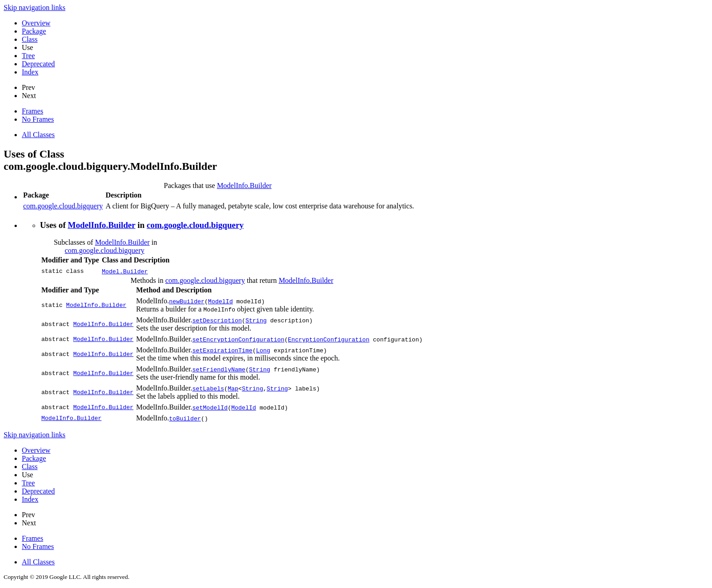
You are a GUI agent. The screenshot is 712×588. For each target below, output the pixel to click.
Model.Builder (125, 271)
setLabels (208, 388)
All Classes (38, 135)
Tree (28, 56)
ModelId (220, 301)
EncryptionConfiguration (329, 339)
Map (233, 388)
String (256, 320)
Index (30, 72)
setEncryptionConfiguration (238, 339)
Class (30, 39)
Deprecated (38, 64)
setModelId (210, 407)
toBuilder (185, 418)
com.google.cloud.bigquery (63, 206)
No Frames (38, 119)
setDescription (217, 320)
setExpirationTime (222, 350)
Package (34, 31)
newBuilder (187, 301)
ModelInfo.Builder (244, 185)
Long (263, 350)
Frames (32, 111)
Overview (36, 23)
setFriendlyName (219, 369)
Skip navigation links (35, 7)
